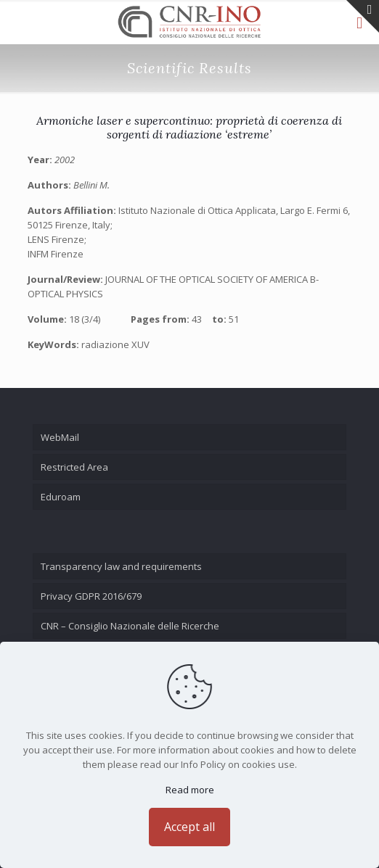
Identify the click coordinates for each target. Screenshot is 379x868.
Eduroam (61, 497)
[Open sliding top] (363, 16)
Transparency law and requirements (121, 566)
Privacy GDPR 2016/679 (91, 596)
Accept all (189, 827)
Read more (190, 790)
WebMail (60, 437)
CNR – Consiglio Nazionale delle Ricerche (130, 626)
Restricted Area (74, 467)
